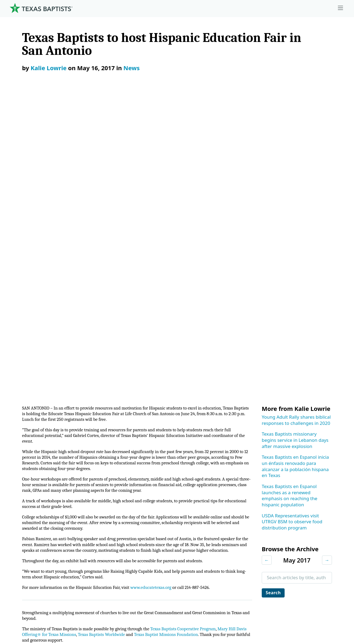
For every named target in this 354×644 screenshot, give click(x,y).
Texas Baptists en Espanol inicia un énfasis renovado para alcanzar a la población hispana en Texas (295, 156)
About (19, 458)
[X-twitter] (304, 437)
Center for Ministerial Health (125, 485)
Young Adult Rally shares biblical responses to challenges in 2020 (296, 110)
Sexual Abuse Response (313, 538)
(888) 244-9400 (326, 611)
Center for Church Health (121, 472)
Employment (301, 472)
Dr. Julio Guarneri (29, 525)
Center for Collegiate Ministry (126, 512)
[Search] (84, 576)
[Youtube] (338, 437)
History (19, 538)
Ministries (108, 458)
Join (292, 551)
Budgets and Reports (223, 538)
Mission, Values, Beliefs (36, 472)
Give (206, 458)
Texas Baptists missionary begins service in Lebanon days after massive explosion (295, 130)
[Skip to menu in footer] (341, 8)
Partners (20, 551)
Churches (21, 498)
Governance (24, 485)
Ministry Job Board (308, 458)
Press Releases (109, 395)
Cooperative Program (223, 472)
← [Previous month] (267, 250)
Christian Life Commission (122, 525)
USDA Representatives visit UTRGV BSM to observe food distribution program (292, 212)
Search (274, 283)
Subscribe (32, 359)
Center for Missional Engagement (130, 498)
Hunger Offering (218, 525)
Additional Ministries (116, 538)
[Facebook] (274, 437)
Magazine (298, 512)
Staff (16, 512)
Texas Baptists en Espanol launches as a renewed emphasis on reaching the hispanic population (290, 186)
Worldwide (212, 512)
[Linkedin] (321, 437)
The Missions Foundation (227, 485)
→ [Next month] (327, 250)
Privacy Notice (254, 611)
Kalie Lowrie (49, 68)
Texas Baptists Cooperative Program (194, 336)
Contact (289, 611)
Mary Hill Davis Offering (226, 498)
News (132, 68)
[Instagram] (288, 437)
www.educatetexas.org (160, 293)
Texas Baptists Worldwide (119, 342)
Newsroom (214, 611)
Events (295, 485)
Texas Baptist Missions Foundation (188, 342)
